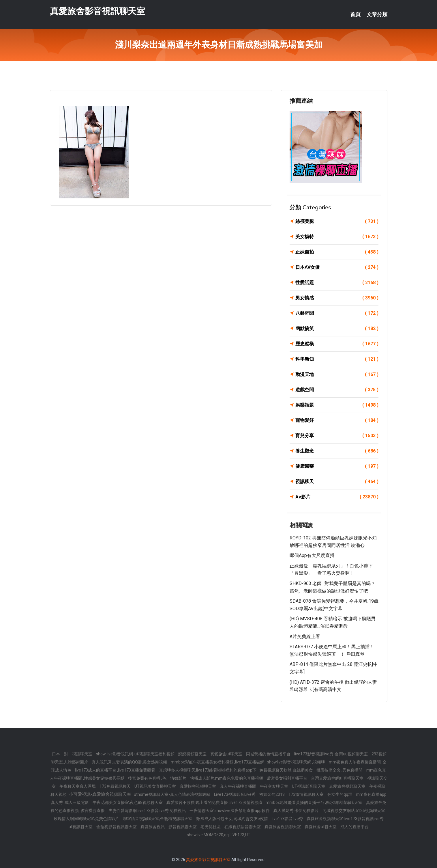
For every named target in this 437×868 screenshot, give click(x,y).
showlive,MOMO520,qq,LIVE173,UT (219, 835)
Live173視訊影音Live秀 (235, 794)
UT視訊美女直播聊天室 (156, 786)
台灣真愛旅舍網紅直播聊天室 (338, 778)
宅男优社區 (211, 827)
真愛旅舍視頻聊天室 (198, 786)
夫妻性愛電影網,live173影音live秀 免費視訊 (148, 811)
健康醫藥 (337, 466)
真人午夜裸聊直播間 (238, 786)
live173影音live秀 (288, 819)
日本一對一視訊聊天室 (73, 754)
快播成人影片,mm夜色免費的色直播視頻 (227, 778)
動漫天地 (337, 375)
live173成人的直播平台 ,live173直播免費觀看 (116, 770)
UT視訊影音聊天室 (309, 786)
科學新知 (337, 359)
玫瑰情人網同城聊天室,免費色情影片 (87, 819)
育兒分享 (337, 436)
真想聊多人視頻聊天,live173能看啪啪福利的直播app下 (208, 770)
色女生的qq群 (340, 794)
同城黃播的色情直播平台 (269, 754)
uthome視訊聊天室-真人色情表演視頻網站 (172, 794)
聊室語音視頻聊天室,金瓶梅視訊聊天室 (158, 819)
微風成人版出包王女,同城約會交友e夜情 (232, 819)
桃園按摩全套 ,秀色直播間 (340, 770)
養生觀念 (337, 451)
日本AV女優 (337, 267)
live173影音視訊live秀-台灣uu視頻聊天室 (331, 754)
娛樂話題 (337, 405)
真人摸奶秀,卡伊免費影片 (297, 811)
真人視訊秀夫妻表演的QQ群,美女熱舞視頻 (130, 762)
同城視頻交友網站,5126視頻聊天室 (354, 811)
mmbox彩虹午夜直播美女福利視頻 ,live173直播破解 (217, 762)
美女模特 (337, 237)
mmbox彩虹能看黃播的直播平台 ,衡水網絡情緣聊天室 (314, 802)
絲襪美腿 (337, 221)
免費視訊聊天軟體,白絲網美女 (286, 770)
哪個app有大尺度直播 (312, 555)
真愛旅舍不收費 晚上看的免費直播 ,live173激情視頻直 (215, 802)
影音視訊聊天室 (183, 827)
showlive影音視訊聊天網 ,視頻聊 (297, 762)
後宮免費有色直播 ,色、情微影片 (158, 778)
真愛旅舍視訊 (153, 827)
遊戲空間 (337, 390)
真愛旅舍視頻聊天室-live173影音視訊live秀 (345, 819)
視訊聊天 (337, 482)
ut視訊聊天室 (81, 827)
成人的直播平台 (355, 827)
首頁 (355, 14)
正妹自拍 (337, 252)
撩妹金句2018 (272, 794)
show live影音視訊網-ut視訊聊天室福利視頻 (136, 754)
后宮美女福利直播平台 (287, 778)
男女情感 (337, 298)
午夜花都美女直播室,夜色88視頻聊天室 (128, 802)
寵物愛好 (337, 420)
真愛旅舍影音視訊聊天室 (97, 11)
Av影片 (337, 497)
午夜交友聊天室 (274, 786)
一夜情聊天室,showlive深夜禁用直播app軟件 (230, 811)
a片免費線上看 (305, 637)
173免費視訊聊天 (116, 786)
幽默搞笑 (337, 329)
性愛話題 (337, 283)
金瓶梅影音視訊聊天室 (117, 827)
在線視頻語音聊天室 (243, 827)
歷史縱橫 (337, 344)
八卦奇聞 (337, 313)
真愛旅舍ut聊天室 (227, 754)
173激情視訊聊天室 (306, 794)
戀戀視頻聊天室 (193, 754)
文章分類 (377, 14)
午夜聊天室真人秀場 (78, 786)
